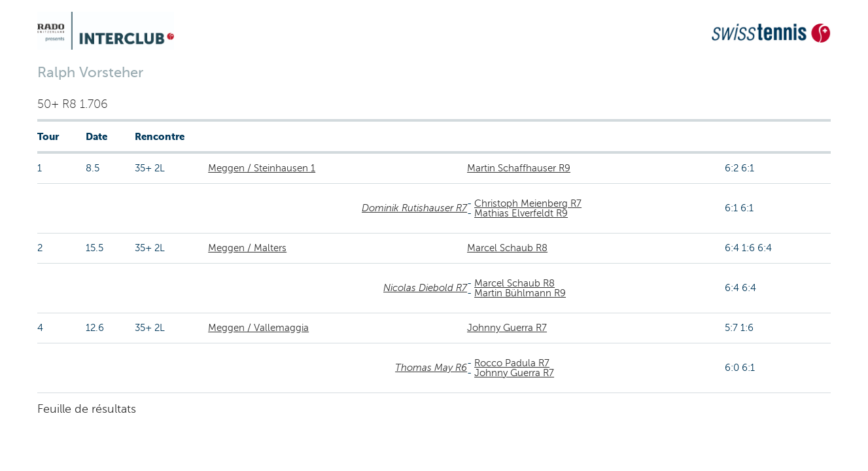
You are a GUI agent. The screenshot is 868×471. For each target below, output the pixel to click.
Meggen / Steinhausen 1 (262, 168)
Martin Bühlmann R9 (520, 293)
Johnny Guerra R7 (507, 328)
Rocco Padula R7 (512, 363)
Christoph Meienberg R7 (528, 203)
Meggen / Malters (247, 248)
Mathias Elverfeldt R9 (521, 213)
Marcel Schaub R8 (507, 248)
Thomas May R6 (431, 368)
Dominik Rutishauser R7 (414, 208)
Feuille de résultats (87, 409)
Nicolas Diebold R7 (425, 288)
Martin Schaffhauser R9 (519, 168)
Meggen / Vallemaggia (258, 328)
